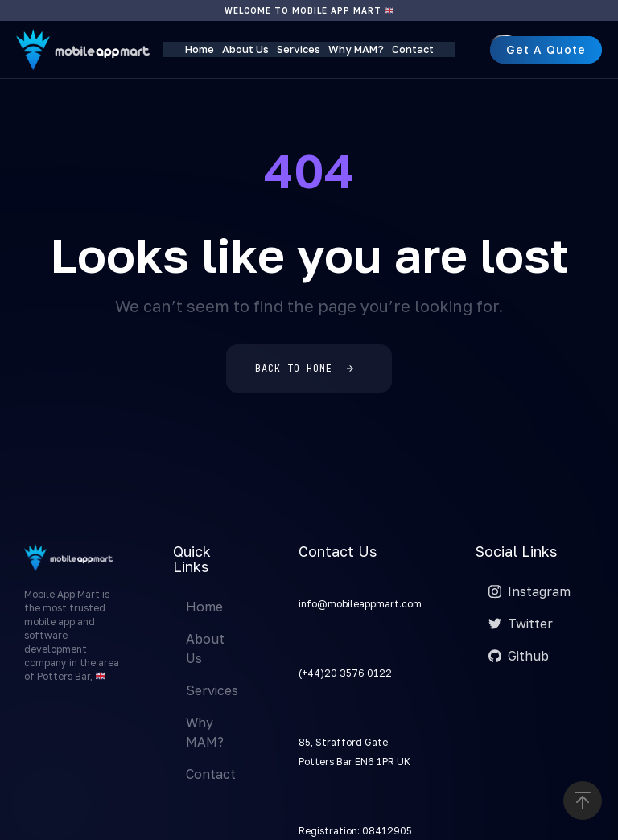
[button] (583, 801)
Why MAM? (356, 49)
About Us (245, 49)
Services (299, 49)
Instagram (529, 591)
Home (200, 49)
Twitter (521, 624)
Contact (413, 49)
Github (519, 656)
